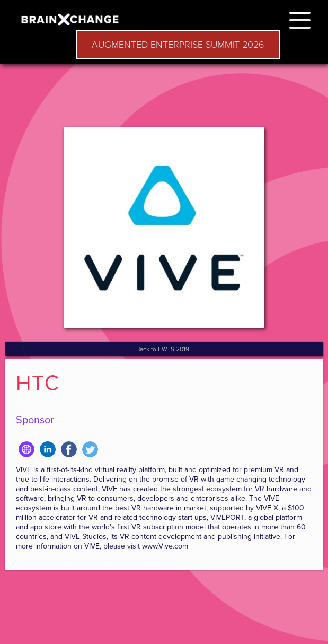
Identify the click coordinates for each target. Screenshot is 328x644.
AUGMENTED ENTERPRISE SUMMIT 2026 (178, 45)
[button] (300, 18)
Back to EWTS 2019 (163, 349)
